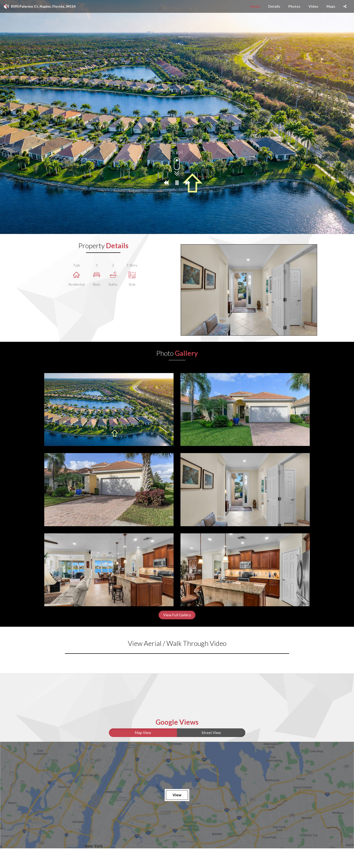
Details (274, 6)
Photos (294, 6)
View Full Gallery (177, 615)
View (177, 795)
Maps (331, 6)
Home (255, 6)
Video (313, 6)
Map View (143, 733)
